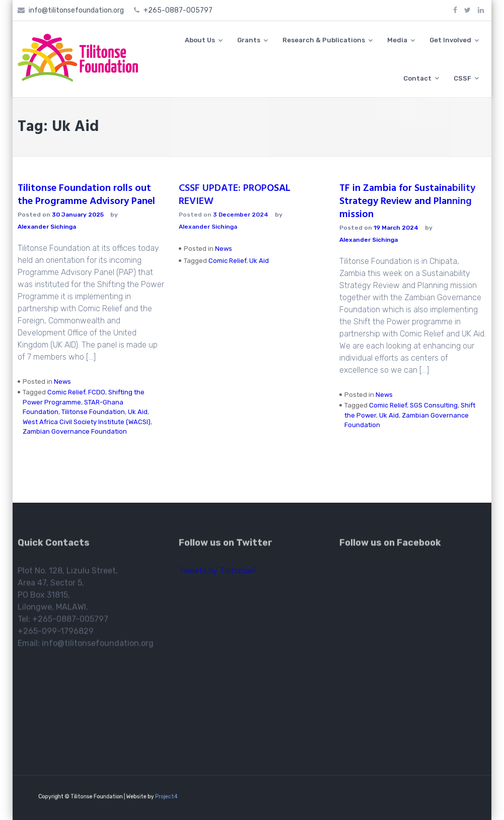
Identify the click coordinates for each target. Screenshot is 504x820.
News (62, 382)
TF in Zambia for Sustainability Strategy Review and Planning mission (407, 201)
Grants (249, 40)
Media (397, 40)
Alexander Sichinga (47, 227)
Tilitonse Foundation (93, 412)
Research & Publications (324, 40)
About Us (200, 40)
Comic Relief (66, 392)
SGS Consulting (434, 405)
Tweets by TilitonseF (218, 572)
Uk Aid (138, 412)
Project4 (156, 797)
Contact (417, 78)
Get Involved (450, 40)
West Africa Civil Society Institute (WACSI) (87, 422)
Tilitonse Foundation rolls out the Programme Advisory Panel (86, 195)
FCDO (97, 392)
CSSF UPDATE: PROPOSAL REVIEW (235, 195)
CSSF (462, 78)
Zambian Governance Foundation (75, 431)
